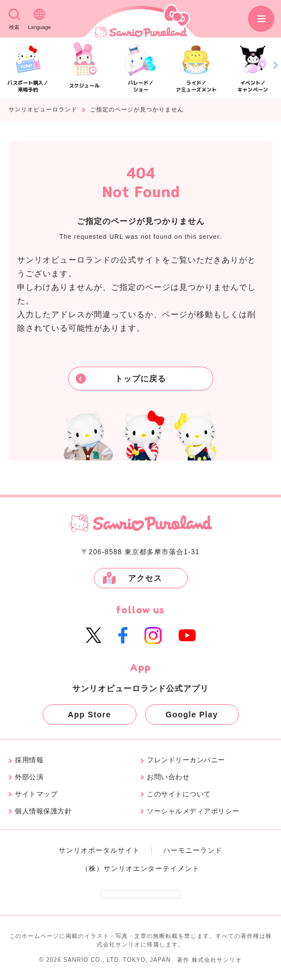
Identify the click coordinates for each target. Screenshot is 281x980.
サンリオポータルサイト (99, 850)
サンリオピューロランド (43, 110)
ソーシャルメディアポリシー (193, 811)
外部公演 (29, 777)
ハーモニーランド (193, 850)
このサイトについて (179, 794)
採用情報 (29, 760)
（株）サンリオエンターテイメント (140, 869)
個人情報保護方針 (43, 811)
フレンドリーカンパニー (186, 760)
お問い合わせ (168, 777)
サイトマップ (36, 794)
